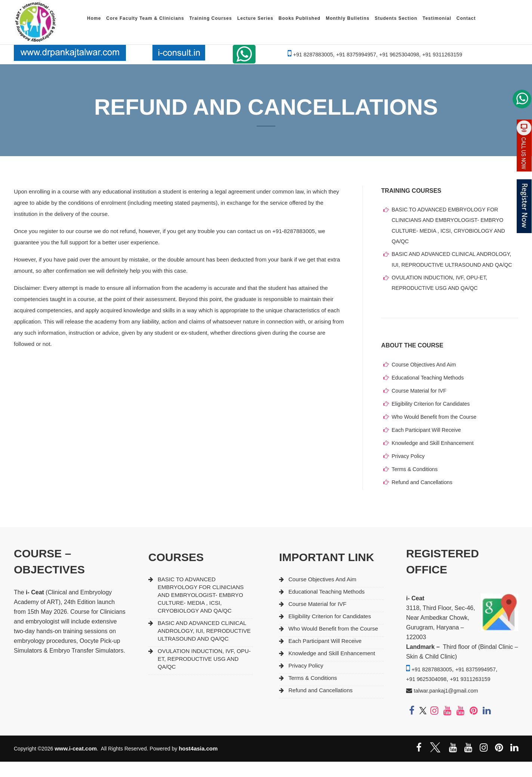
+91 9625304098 (400, 54)
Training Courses (211, 18)
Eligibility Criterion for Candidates (433, 419)
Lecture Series (255, 18)
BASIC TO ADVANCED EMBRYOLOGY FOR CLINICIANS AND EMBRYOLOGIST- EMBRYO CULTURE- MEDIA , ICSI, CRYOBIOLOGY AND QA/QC (451, 227)
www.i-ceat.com (76, 764)
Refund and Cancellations (424, 497)
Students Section (396, 18)
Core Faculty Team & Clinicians (145, 18)
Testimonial (437, 18)
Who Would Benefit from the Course (436, 432)
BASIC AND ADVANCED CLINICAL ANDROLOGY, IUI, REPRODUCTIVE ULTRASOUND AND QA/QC (455, 268)
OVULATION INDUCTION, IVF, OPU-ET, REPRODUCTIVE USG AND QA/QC (442, 298)
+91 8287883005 (310, 54)
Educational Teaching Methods (430, 393)
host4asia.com (198, 764)
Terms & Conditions (416, 484)
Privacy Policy (409, 471)
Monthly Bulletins (348, 18)
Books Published (300, 18)
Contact (466, 18)
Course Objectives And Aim (426, 380)
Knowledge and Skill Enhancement (435, 458)
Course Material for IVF (420, 406)
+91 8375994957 (355, 54)
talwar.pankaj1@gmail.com (449, 706)
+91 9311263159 (446, 54)
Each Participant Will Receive (428, 445)
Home (94, 18)
